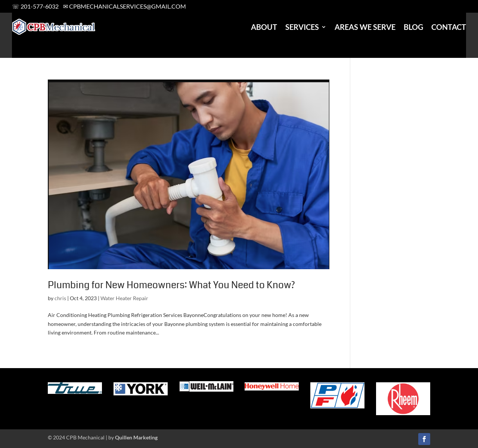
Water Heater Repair (124, 298)
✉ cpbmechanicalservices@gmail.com (125, 6)
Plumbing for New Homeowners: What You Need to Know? (171, 285)
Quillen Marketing (136, 437)
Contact (449, 27)
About (264, 27)
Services (302, 27)
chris (60, 298)
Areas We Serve (365, 27)
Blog (413, 27)
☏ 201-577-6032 (35, 6)
